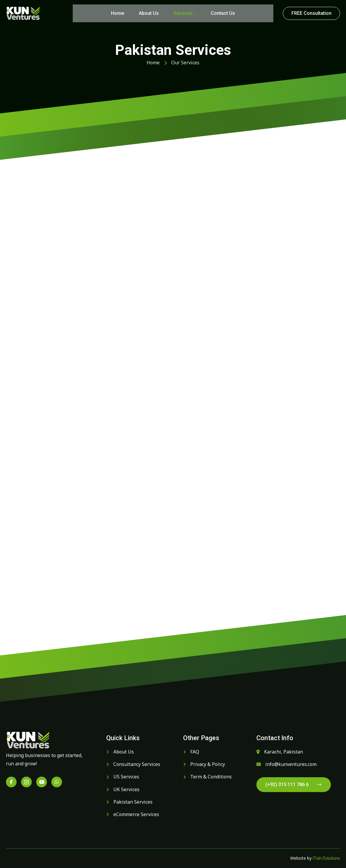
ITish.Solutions (326, 858)
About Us (149, 13)
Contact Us (223, 13)
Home (118, 13)
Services (185, 13)
